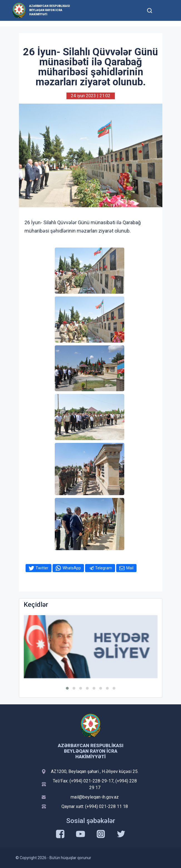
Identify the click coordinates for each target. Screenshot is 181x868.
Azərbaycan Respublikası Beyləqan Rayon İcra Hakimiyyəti (49, 10)
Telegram (104, 568)
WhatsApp (72, 568)
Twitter (42, 568)
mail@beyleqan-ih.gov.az (95, 797)
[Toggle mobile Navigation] (163, 10)
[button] (67, 688)
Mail (130, 568)
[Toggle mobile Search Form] (150, 10)
